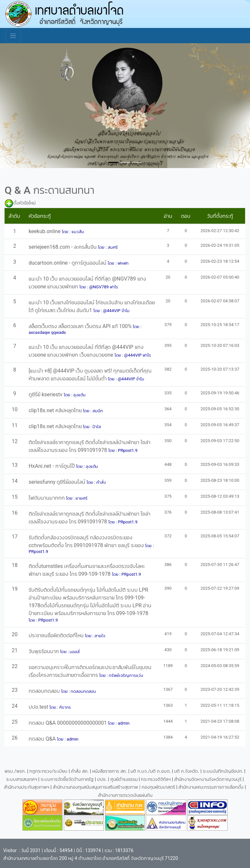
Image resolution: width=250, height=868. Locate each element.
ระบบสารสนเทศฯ (22, 779)
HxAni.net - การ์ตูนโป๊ (52, 466)
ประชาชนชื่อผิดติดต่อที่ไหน (57, 635)
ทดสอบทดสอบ (45, 691)
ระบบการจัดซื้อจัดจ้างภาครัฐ (68, 779)
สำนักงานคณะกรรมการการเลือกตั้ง (211, 787)
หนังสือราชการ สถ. (110, 771)
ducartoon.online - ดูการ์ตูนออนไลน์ (68, 263)
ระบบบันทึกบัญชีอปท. (223, 771)
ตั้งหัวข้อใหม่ (24, 203)
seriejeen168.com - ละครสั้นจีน (63, 247)
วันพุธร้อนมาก (44, 651)
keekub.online (45, 231)
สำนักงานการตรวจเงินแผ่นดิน (125, 795)
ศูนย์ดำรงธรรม (125, 779)
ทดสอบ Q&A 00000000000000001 (68, 723)
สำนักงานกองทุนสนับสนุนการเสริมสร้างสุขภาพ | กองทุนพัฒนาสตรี (114, 787)
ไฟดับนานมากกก (47, 498)
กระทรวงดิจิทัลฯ (156, 779)
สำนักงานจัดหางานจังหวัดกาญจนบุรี (208, 779)
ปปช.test (39, 707)
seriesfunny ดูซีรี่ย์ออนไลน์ (58, 482)
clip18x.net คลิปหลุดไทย (56, 410)
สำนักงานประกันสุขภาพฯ (27, 787)
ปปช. (102, 779)
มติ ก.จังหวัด (186, 771)
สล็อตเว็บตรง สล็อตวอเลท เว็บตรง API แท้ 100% (81, 326)
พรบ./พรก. (15, 771)
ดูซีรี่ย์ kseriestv (46, 395)
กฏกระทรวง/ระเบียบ (48, 771)
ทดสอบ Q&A (43, 739)
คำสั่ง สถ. (80, 771)
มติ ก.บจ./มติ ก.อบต (150, 771)
